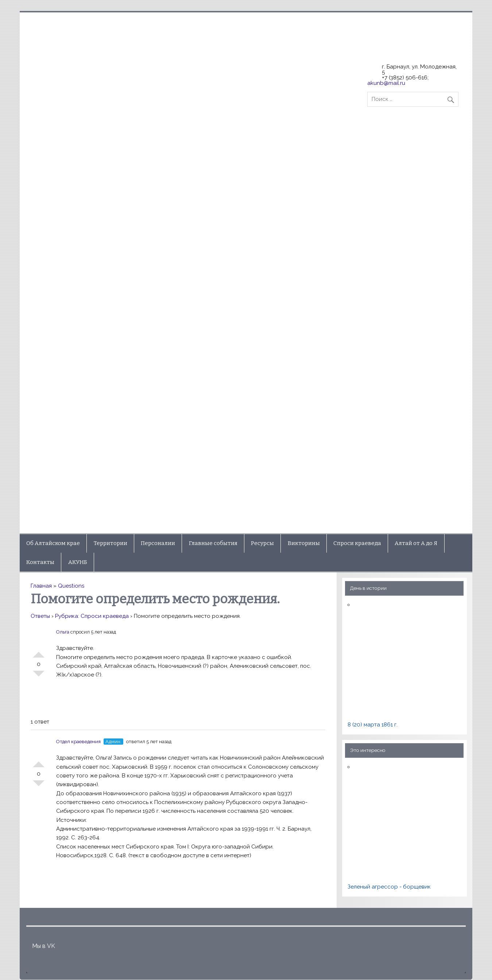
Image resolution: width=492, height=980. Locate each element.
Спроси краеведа (357, 543)
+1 (39, 652)
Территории (111, 543)
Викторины (304, 543)
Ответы (40, 616)
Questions (71, 586)
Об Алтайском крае (53, 543)
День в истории (368, 588)
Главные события (213, 543)
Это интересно (368, 750)
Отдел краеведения (78, 742)
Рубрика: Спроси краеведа (92, 616)
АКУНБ (78, 562)
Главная (41, 586)
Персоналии (158, 543)
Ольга (63, 632)
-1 (39, 677)
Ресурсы (262, 543)
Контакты (40, 562)
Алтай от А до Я (416, 543)
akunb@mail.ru (386, 83)
